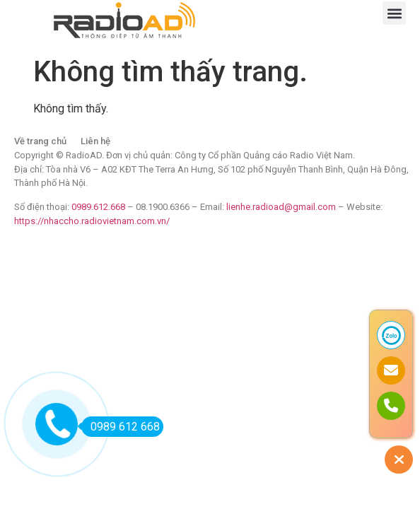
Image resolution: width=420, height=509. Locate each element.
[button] (394, 13)
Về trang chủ (40, 141)
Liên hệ (95, 141)
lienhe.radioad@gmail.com (282, 207)
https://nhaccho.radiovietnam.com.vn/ (92, 221)
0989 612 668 (121, 427)
